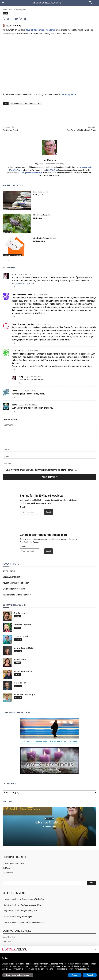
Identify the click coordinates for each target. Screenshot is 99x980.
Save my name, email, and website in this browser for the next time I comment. (41, 470)
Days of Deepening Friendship (40, 30)
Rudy (14, 274)
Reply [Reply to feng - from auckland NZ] (14, 343)
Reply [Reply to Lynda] (14, 397)
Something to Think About (12, 255)
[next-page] (8, 261)
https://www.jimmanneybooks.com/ (50, 164)
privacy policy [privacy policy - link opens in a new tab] (69, 964)
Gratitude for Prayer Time (14, 589)
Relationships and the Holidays (17, 595)
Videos (11, 10)
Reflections (7, 232)
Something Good (40, 192)
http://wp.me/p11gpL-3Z (23, 284)
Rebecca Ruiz (20, 660)
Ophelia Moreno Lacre (22, 295)
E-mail (23, 507)
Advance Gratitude (49, 822)
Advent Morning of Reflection (16, 583)
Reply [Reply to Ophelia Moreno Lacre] (14, 317)
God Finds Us (52, 170)
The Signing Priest (10, 130)
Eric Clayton (37, 218)
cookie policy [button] (85, 966)
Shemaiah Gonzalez (23, 671)
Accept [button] (90, 975)
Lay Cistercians (10, 911)
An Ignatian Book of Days (32, 173)
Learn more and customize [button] (18, 975)
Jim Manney (15, 25)
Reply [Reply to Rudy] (14, 287)
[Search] (92, 883)
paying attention (16, 103)
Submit (49, 512)
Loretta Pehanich (22, 636)
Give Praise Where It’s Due (45, 238)
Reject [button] (75, 975)
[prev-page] (4, 261)
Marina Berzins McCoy (24, 648)
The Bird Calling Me (41, 215)
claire (14, 405)
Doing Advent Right (11, 577)
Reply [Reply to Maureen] (14, 370)
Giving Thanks (9, 571)
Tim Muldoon (20, 683)
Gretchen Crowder (22, 625)
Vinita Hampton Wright (33, 103)
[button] (96, 950)
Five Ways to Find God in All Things (82, 130)
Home (5, 10)
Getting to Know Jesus (28, 911)
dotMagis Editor (39, 195)
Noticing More (69, 94)
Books (5, 209)
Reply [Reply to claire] (14, 411)
